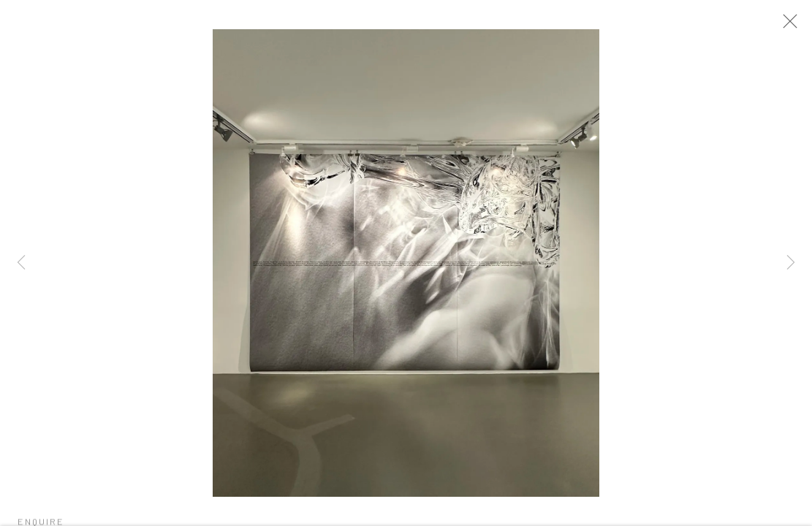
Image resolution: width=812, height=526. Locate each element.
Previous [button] (21, 263)
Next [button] (791, 263)
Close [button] (794, 26)
